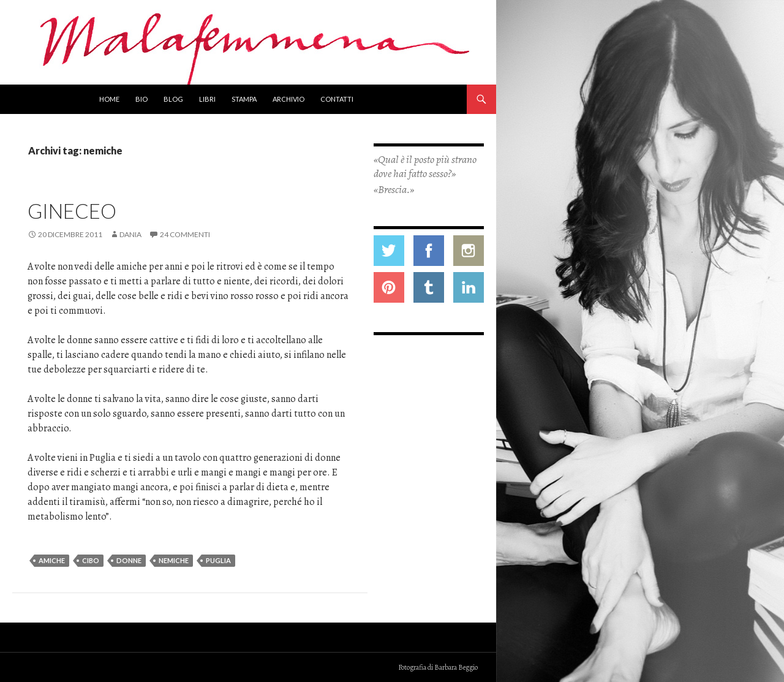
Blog (173, 99)
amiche (52, 560)
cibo (91, 560)
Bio (141, 99)
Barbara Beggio (456, 667)
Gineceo (72, 211)
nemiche (174, 560)
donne (129, 560)
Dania (130, 234)
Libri (207, 99)
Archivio (288, 99)
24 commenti (185, 234)
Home (109, 99)
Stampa (244, 99)
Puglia (218, 560)
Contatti (337, 99)
